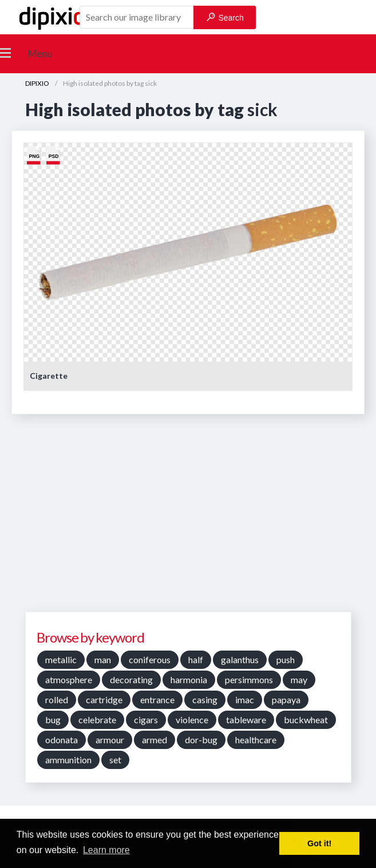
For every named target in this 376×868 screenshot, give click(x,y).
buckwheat (306, 720)
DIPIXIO (37, 83)
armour (110, 740)
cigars (146, 720)
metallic (61, 659)
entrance (157, 699)
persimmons (249, 679)
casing (205, 699)
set (115, 760)
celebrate (97, 720)
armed (155, 740)
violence (192, 720)
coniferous (150, 659)
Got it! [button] (319, 843)
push (286, 659)
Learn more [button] (106, 850)
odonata (62, 740)
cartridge (104, 699)
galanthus (240, 659)
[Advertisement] (191, 517)
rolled (57, 699)
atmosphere (69, 679)
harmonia (189, 679)
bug (53, 720)
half (196, 659)
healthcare (256, 740)
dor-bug (201, 740)
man (103, 659)
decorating (131, 679)
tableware (246, 720)
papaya (286, 699)
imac (245, 699)
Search (225, 17)
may (299, 679)
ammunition (68, 760)
